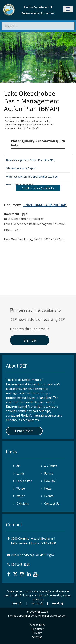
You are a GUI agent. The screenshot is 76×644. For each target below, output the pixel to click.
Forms (47, 473)
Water (19, 496)
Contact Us (50, 503)
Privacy (37, 633)
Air (17, 466)
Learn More (24, 431)
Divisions (18, 117)
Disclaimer (37, 629)
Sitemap (37, 637)
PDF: (17, 603)
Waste (19, 488)
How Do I (49, 481)
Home (8, 117)
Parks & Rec (22, 481)
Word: (37, 603)
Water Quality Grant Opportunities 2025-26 (32, 177)
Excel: (57, 603)
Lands (19, 473)
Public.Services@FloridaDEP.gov (33, 555)
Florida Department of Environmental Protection (37, 616)
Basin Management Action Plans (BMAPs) (31, 160)
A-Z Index (49, 466)
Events (47, 496)
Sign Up (30, 340)
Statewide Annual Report (21, 168)
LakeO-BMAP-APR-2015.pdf (45, 205)
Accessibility (37, 625)
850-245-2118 (20, 564)
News (46, 488)
